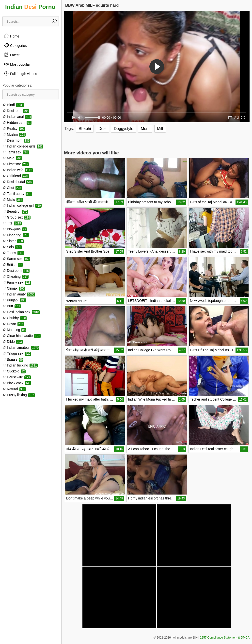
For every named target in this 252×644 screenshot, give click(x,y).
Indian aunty (19, 294)
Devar (13, 324)
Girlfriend (16, 176)
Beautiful (15, 211)
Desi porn (16, 271)
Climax (14, 288)
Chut (12, 188)
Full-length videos (20, 74)
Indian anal (17, 117)
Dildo (13, 342)
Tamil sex (16, 152)
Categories (15, 45)
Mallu (13, 200)
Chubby (15, 318)
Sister (13, 241)
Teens (13, 253)
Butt (12, 306)
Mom (145, 129)
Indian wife (18, 170)
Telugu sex (17, 353)
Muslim (14, 134)
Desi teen (16, 111)
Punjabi (14, 300)
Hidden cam (17, 123)
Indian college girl (22, 205)
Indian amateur (21, 348)
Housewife (17, 377)
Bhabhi (85, 129)
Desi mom (16, 140)
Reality (14, 129)
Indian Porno (30, 7)
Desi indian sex (21, 312)
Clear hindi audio (22, 336)
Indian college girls (23, 146)
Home (11, 36)
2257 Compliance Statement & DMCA (225, 638)
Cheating (16, 276)
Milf (160, 129)
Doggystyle (123, 129)
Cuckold (14, 371)
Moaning (14, 330)
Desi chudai (18, 182)
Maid (12, 158)
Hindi (13, 105)
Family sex (17, 282)
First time (16, 164)
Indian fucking (20, 365)
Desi (102, 129)
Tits (12, 223)
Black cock (17, 383)
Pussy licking (19, 395)
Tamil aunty (17, 194)
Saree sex (16, 259)
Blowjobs (15, 229)
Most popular (17, 64)
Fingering (16, 235)
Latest (12, 55)
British (13, 265)
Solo (12, 247)
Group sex (16, 217)
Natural (14, 389)
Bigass (13, 359)
